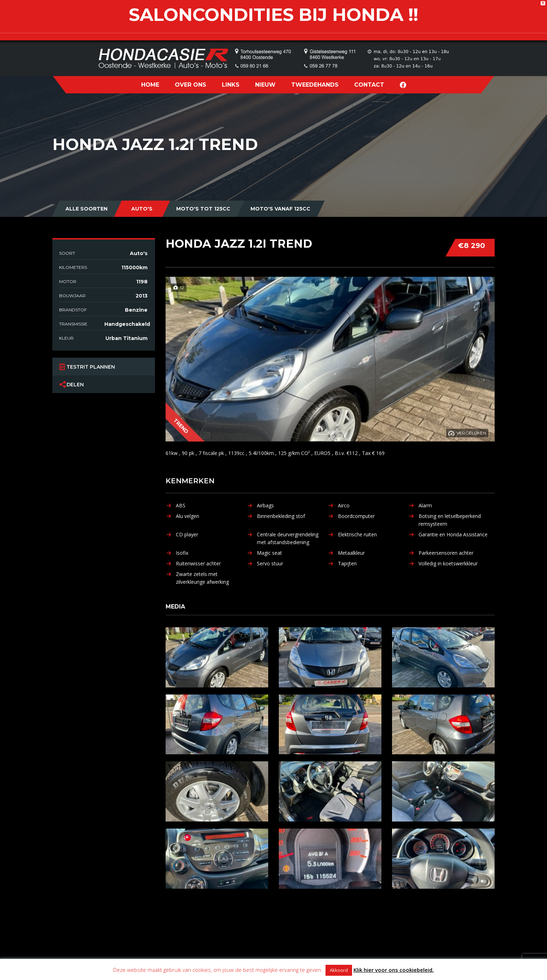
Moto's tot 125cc (203, 209)
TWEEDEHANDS (315, 85)
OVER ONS (191, 85)
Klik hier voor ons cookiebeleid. (394, 970)
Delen (75, 384)
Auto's (142, 209)
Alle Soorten (87, 209)
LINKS (231, 85)
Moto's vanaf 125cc (280, 209)
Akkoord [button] (339, 970)
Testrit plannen (91, 367)
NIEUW (265, 85)
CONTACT (369, 85)
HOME (150, 85)
